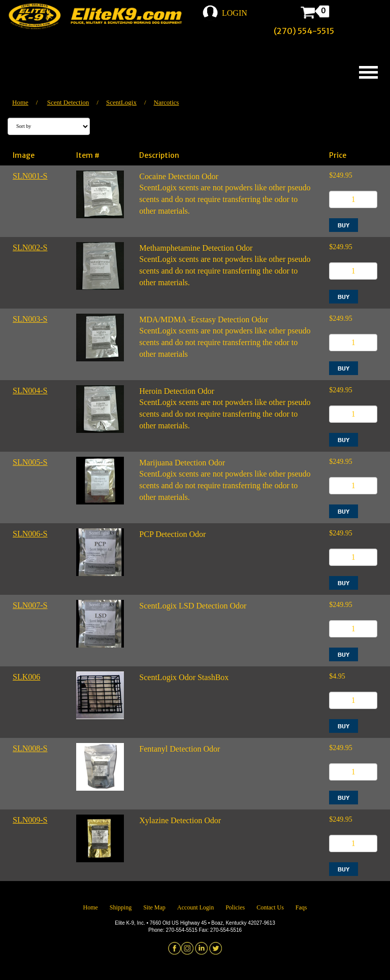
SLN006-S (30, 534)
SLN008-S (30, 748)
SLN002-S (30, 247)
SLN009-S (30, 820)
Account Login (196, 907)
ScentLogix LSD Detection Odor (193, 606)
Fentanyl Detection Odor (180, 749)
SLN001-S (30, 176)
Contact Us (270, 907)
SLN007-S (30, 605)
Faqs (301, 907)
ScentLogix (121, 102)
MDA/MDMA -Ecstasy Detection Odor (204, 319)
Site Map (154, 907)
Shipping (121, 907)
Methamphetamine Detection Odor (196, 248)
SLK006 (26, 677)
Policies (235, 907)
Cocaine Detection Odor (179, 176)
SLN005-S (30, 462)
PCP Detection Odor (172, 534)
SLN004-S (30, 391)
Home (20, 102)
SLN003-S (30, 319)
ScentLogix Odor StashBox (184, 677)
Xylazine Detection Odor (180, 820)
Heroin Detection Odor (177, 391)
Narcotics (167, 102)
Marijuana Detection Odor (182, 463)
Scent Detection (68, 102)
